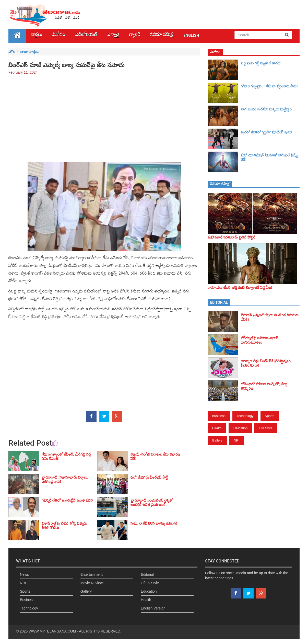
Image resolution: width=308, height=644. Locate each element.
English (191, 36)
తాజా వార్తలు (29, 52)
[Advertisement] (104, 116)
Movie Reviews (92, 583)
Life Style (265, 428)
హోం (11, 52)
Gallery (217, 440)
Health (217, 428)
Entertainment (92, 574)
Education (240, 428)
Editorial (147, 574)
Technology (245, 416)
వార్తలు (37, 36)
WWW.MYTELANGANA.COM (52, 631)
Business (219, 416)
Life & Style (150, 583)
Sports (270, 416)
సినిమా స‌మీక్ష (162, 36)
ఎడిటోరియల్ (86, 36)
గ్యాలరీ (135, 36)
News (24, 574)
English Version (153, 608)
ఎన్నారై (113, 36)
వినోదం (59, 36)
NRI (236, 440)
